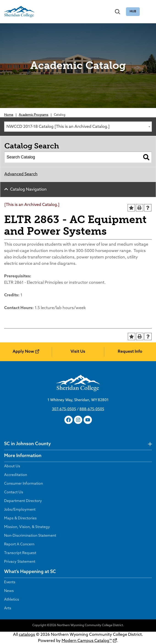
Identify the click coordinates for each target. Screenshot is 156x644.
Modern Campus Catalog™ (87, 641)
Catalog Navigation (28, 190)
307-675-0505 (64, 409)
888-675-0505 (92, 409)
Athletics (12, 600)
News (9, 591)
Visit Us (78, 352)
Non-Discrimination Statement (30, 536)
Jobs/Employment (20, 510)
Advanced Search (21, 174)
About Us (12, 466)
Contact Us (14, 492)
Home (9, 115)
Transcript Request (20, 553)
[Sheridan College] (19, 12)
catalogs (27, 635)
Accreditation (16, 475)
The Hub (133, 12)
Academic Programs (34, 115)
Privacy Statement (20, 562)
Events (10, 582)
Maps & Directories (20, 518)
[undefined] (150, 444)
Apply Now (23, 352)
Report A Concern (19, 544)
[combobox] (78, 127)
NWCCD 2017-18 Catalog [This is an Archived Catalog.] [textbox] (58, 127)
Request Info (130, 352)
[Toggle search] (118, 12)
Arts (8, 608)
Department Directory (23, 501)
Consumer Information (23, 484)
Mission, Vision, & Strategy (27, 527)
